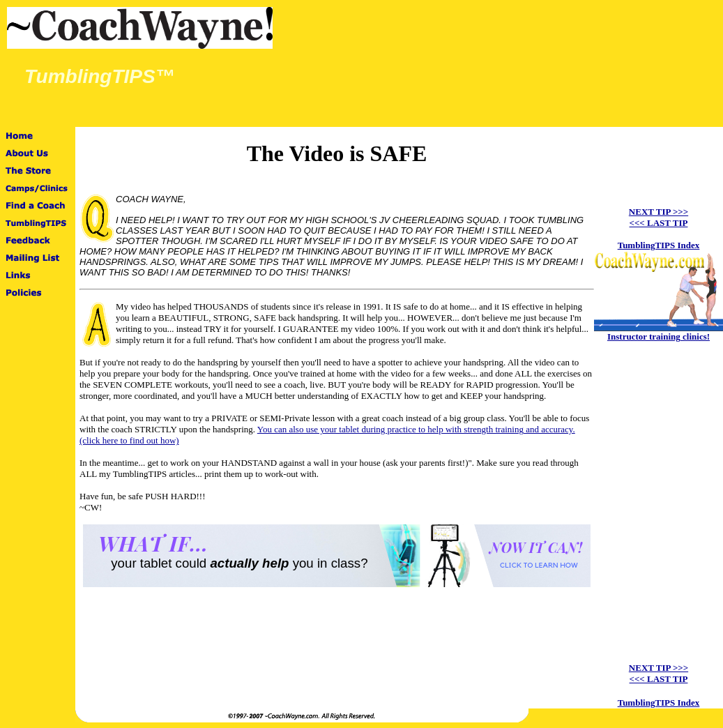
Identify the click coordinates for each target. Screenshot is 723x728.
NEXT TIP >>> (659, 212)
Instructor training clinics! (659, 336)
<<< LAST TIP (659, 223)
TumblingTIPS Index (659, 245)
